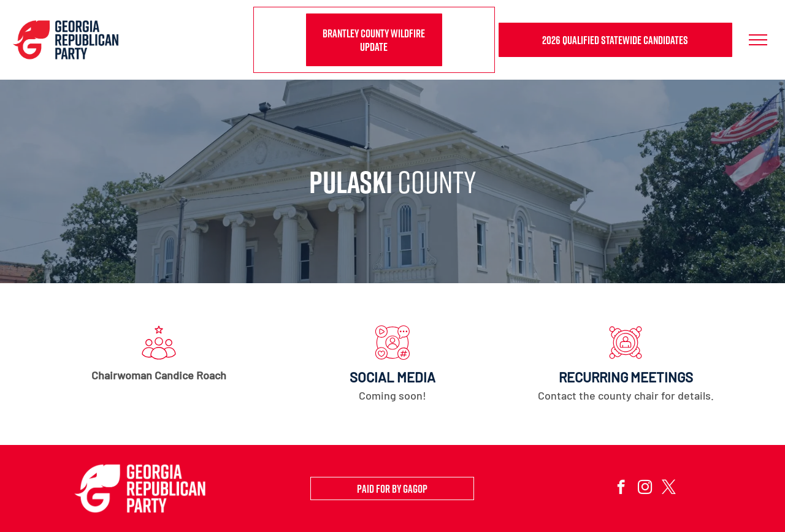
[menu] (758, 40)
